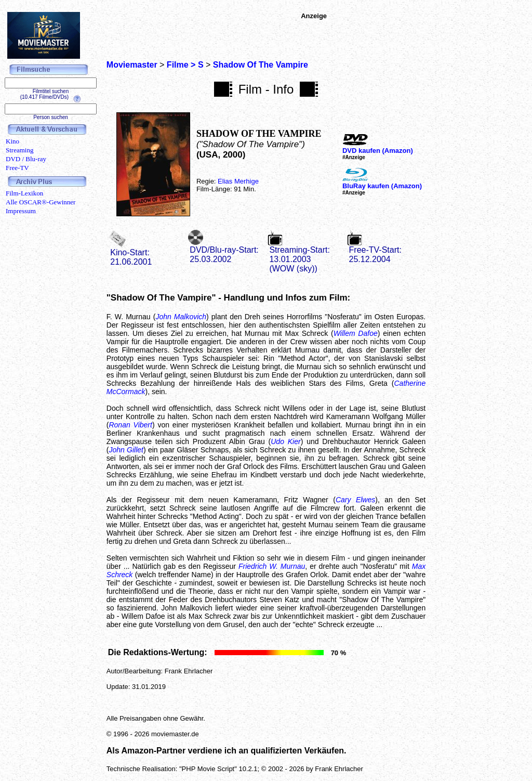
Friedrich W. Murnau (272, 566)
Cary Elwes (355, 500)
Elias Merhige (238, 181)
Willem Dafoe (356, 333)
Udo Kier (285, 441)
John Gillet (126, 450)
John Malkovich (181, 317)
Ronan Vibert (130, 425)
